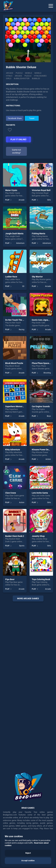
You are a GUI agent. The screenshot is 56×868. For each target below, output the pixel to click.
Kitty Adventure (13, 450)
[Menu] (51, 6)
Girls (49, 200)
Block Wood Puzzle (14, 363)
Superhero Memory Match (18, 406)
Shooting (47, 373)
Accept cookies (28, 861)
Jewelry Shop (38, 536)
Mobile (29, 73)
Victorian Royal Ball (41, 190)
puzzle (28, 76)
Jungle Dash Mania (14, 234)
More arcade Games (28, 598)
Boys (49, 416)
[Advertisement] (28, 685)
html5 (9, 76)
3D (23, 286)
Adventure (20, 243)
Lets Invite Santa (40, 493)
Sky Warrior (37, 277)
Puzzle (19, 73)
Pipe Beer (10, 579)
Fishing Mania (39, 234)
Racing (22, 330)
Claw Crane (11, 493)
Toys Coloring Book (41, 579)
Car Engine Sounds (41, 406)
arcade (18, 76)
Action (48, 459)
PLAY (7, 200)
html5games (40, 76)
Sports (22, 546)
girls (9, 78)
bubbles (36, 78)
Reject (28, 853)
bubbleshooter (22, 78)
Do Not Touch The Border (17, 320)
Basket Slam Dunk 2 (15, 536)
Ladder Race (11, 277)
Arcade (10, 73)
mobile (38, 73)
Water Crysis (11, 190)
